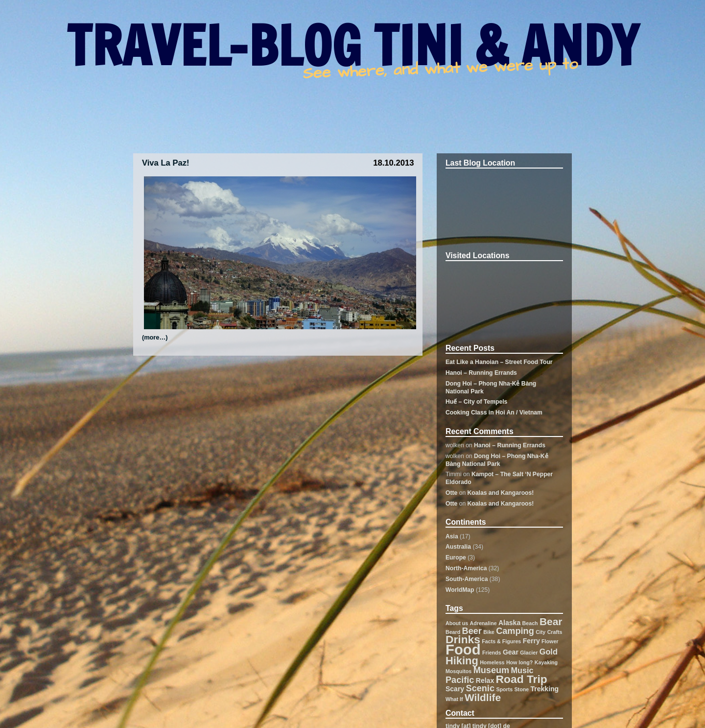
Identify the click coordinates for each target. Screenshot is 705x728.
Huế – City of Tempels (476, 402)
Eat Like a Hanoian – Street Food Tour (499, 362)
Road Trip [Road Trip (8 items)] (522, 679)
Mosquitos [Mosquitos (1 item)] (458, 671)
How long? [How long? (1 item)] (519, 662)
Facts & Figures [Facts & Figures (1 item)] (501, 641)
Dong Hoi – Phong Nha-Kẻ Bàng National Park (497, 460)
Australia (458, 547)
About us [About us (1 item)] (457, 623)
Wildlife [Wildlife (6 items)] (483, 697)
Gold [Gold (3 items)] (549, 652)
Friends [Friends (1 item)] (492, 653)
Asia (452, 536)
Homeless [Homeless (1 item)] (492, 662)
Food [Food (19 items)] (463, 649)
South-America (467, 579)
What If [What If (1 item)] (454, 699)
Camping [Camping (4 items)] (515, 631)
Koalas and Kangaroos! (501, 493)
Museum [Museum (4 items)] (492, 670)
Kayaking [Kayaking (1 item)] (546, 662)
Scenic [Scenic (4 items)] (480, 688)
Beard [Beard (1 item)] (453, 632)
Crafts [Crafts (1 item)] (555, 632)
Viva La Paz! (166, 163)
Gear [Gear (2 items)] (511, 652)
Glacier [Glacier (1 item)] (529, 653)
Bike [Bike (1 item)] (489, 632)
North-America (466, 568)
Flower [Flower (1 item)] (550, 641)
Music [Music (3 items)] (522, 670)
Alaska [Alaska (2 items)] (509, 623)
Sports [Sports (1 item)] (504, 689)
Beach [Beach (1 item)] (530, 623)
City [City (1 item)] (540, 632)
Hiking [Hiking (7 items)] (462, 661)
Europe (456, 558)
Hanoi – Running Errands (481, 373)
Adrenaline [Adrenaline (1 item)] (483, 623)
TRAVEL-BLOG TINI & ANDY (352, 46)
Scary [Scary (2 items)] (455, 689)
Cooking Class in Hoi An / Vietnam (494, 413)
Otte (451, 493)
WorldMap (460, 590)
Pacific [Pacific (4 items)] (460, 680)
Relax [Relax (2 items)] (485, 680)
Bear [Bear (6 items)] (551, 621)
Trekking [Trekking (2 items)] (545, 689)
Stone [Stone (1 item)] (522, 689)
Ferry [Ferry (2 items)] (531, 641)
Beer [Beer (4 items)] (472, 631)
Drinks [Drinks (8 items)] (463, 639)
